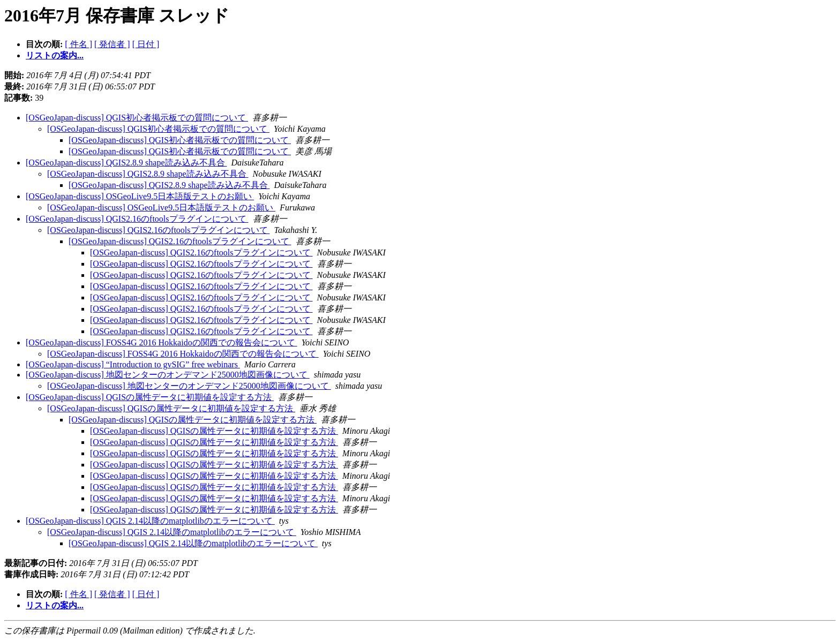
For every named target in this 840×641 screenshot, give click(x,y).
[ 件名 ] (78, 44)
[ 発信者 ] (112, 44)
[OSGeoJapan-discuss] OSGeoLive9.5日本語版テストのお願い (140, 196)
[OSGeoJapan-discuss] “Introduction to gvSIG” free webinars (133, 364)
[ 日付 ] (146, 44)
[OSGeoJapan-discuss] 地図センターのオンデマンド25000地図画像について (168, 375)
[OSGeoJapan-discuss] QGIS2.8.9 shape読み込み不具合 (126, 163)
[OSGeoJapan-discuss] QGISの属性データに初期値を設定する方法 (150, 397)
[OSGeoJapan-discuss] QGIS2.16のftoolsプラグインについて (137, 219)
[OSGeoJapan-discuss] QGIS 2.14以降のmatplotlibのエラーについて (150, 521)
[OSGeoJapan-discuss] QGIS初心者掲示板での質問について (137, 118)
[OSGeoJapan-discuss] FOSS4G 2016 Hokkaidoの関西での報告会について (162, 342)
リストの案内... (55, 55)
